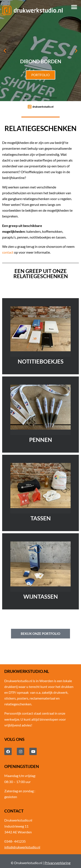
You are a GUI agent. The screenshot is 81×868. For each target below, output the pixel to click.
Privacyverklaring (57, 863)
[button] (74, 7)
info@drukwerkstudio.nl (22, 847)
